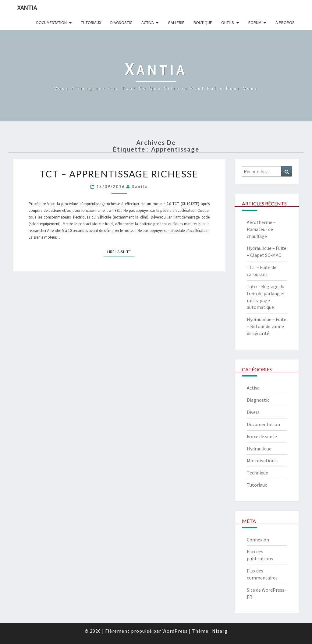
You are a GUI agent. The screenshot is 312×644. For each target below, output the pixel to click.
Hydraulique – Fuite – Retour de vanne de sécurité (267, 326)
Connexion (258, 540)
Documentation (51, 23)
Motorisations (262, 460)
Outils (228, 23)
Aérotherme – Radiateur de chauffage (261, 229)
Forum (255, 23)
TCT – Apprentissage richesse (119, 174)
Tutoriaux (91, 23)
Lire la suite (121, 252)
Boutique (203, 23)
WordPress (175, 631)
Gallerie (176, 23)
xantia (140, 187)
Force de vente (262, 436)
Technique (257, 473)
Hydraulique (259, 449)
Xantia (27, 7)
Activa (148, 23)
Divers (253, 412)
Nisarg (220, 631)
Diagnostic (121, 23)
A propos (285, 23)
